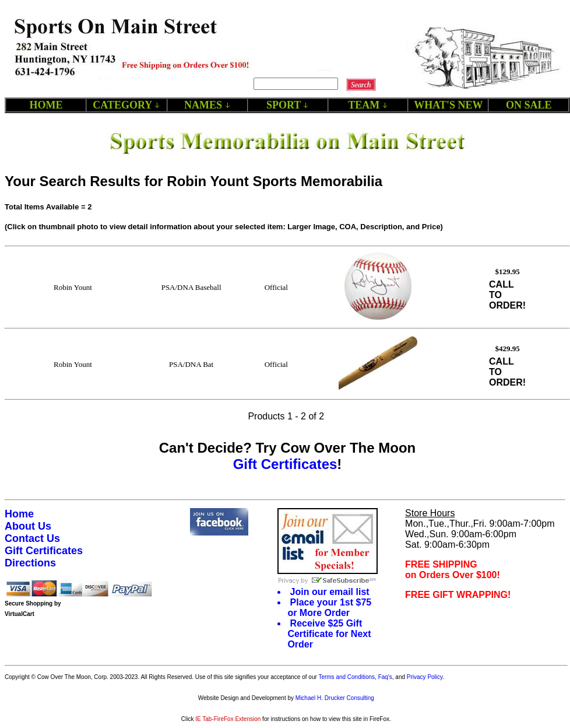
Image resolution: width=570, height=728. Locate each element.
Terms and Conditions (346, 677)
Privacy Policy (425, 677)
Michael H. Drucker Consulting (335, 698)
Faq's (385, 677)
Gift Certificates (285, 464)
